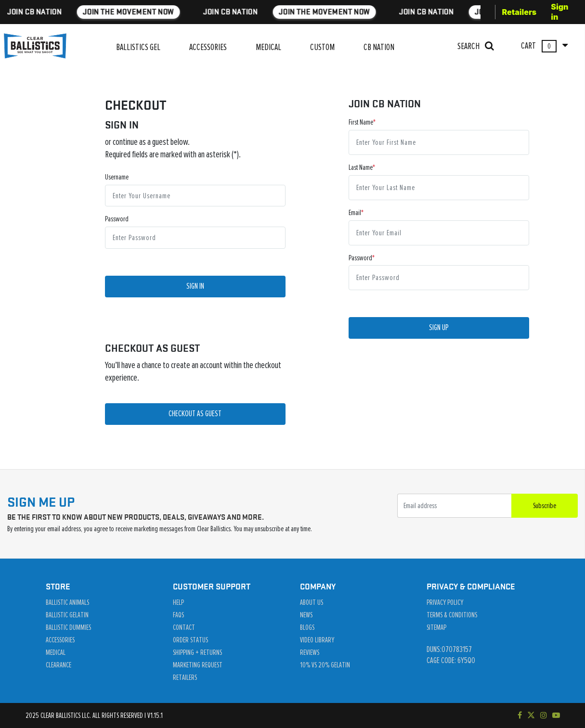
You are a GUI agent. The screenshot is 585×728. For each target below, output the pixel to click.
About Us (312, 602)
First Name (361, 122)
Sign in (559, 12)
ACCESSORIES (208, 47)
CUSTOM (322, 47)
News (306, 615)
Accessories (60, 640)
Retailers (520, 12)
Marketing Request (198, 665)
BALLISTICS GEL (138, 47)
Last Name (361, 167)
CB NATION (379, 47)
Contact (184, 627)
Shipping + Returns (197, 652)
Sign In (195, 286)
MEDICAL (268, 47)
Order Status (190, 640)
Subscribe (545, 506)
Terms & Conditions (452, 615)
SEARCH (476, 46)
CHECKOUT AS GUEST (195, 414)
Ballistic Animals (67, 602)
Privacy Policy (445, 602)
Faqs (178, 615)
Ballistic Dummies (68, 627)
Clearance (58, 665)
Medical (56, 652)
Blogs (307, 627)
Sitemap (436, 627)
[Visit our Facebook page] (520, 715)
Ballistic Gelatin (67, 615)
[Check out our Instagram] (544, 715)
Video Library (317, 640)
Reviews (310, 652)
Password (117, 219)
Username (117, 177)
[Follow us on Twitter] (531, 715)
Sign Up (439, 328)
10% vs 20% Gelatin (325, 665)
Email (355, 213)
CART (544, 46)
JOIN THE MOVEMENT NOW (95, 12)
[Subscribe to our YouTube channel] (556, 715)
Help (178, 602)
